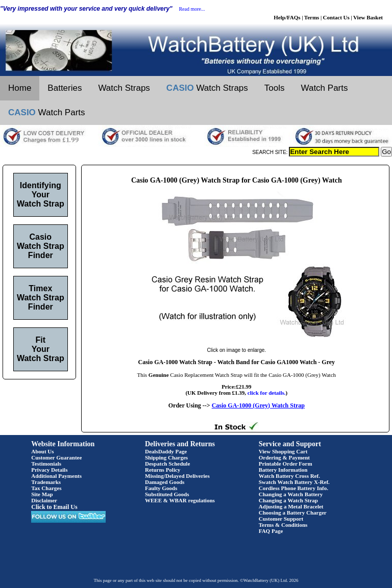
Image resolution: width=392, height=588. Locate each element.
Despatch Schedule (167, 464)
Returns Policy (163, 470)
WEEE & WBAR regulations (180, 500)
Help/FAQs (287, 17)
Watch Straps (124, 88)
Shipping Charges (166, 457)
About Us (42, 451)
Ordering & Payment (284, 457)
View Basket (368, 17)
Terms (312, 17)
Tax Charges (46, 488)
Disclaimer (44, 500)
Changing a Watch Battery (291, 494)
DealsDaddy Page (166, 451)
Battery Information (283, 470)
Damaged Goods (165, 482)
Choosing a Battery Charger (293, 513)
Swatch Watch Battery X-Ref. (294, 482)
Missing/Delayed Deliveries (177, 476)
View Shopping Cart (283, 451)
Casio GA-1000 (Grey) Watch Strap (258, 405)
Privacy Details (49, 470)
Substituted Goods (167, 494)
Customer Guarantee (56, 457)
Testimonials (46, 464)
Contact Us (336, 17)
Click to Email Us (54, 507)
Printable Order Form (286, 464)
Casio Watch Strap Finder (41, 246)
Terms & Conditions (283, 525)
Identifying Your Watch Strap (41, 195)
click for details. (267, 393)
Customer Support (281, 519)
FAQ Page (271, 531)
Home (20, 88)
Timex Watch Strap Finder (41, 298)
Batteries (65, 88)
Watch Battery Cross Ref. (289, 476)
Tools (275, 88)
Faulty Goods (161, 488)
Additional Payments (56, 476)
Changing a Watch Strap (288, 500)
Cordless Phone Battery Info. (293, 488)
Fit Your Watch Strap (41, 349)
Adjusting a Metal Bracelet (291, 506)
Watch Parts (325, 88)
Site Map (42, 494)
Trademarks (46, 482)
